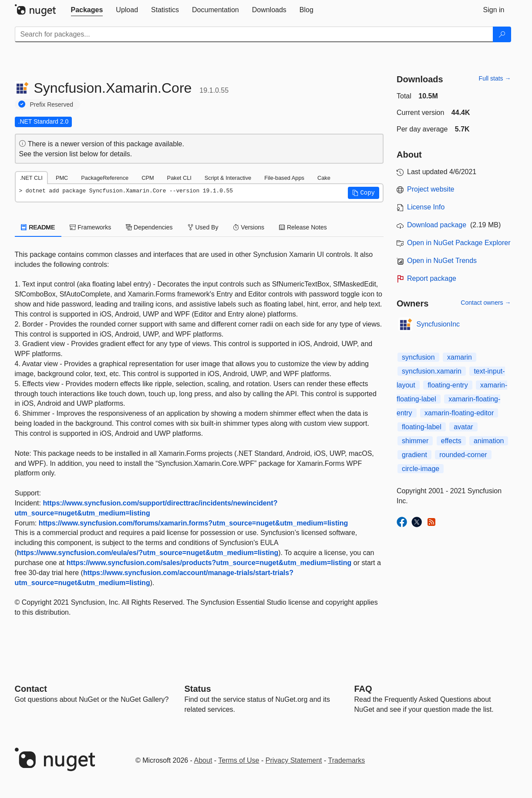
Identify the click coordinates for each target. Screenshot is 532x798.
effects (451, 441)
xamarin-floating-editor (459, 413)
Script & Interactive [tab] (228, 178)
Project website (431, 189)
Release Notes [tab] (303, 227)
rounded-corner (463, 455)
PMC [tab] (62, 178)
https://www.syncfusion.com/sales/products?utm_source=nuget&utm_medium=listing (209, 563)
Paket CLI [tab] (179, 178)
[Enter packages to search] (254, 34)
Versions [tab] (249, 227)
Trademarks (347, 760)
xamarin (460, 357)
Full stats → (495, 78)
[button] (364, 193)
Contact (31, 689)
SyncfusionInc (438, 324)
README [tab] (38, 227)
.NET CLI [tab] (31, 178)
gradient (414, 455)
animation (489, 441)
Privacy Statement (294, 760)
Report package (432, 278)
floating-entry (448, 385)
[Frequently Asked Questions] (363, 689)
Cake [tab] (324, 178)
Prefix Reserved (52, 104)
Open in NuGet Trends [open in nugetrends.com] (442, 261)
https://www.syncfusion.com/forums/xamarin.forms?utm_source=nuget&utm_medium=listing (194, 523)
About (203, 760)
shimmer (415, 441)
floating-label (422, 427)
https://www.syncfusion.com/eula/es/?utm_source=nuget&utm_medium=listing (148, 553)
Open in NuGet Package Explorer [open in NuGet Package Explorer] (459, 243)
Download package (437, 225)
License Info (426, 207)
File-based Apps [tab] (284, 178)
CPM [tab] (148, 178)
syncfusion (418, 357)
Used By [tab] (203, 227)
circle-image (421, 469)
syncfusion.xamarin (432, 371)
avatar (463, 427)
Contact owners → (486, 303)
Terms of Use (239, 760)
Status (198, 689)
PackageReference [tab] (105, 178)
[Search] (502, 34)
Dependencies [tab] (149, 227)
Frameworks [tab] (90, 227)
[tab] (87, 10)
